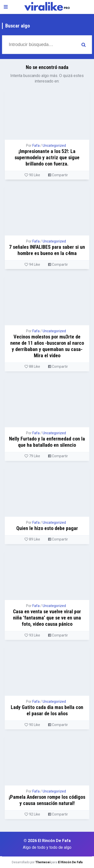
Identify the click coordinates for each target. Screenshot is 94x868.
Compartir (58, 175)
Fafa (36, 145)
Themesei (43, 862)
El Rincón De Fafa (70, 862)
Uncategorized (54, 145)
